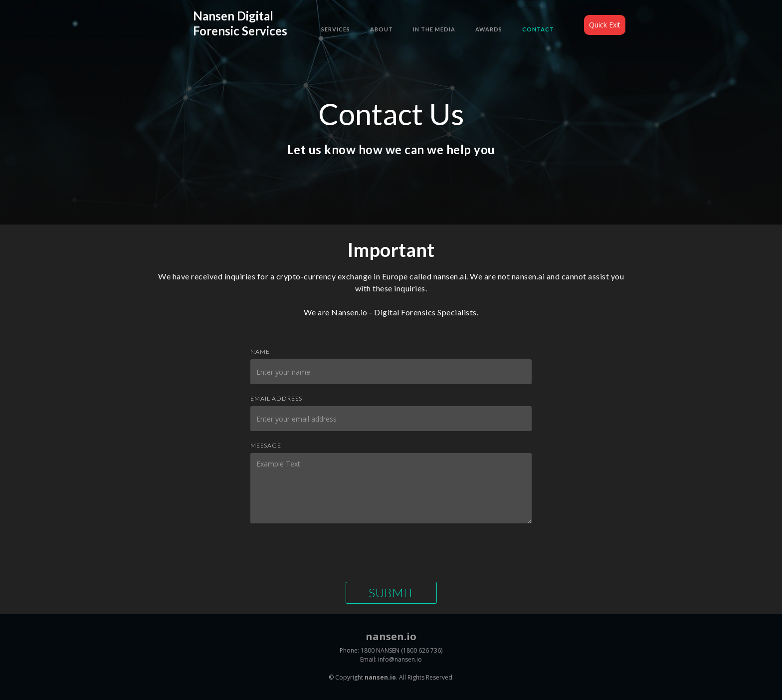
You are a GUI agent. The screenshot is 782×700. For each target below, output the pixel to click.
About (382, 29)
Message (266, 445)
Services (336, 29)
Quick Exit (605, 25)
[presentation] (326, 552)
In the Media (434, 29)
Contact (538, 29)
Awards (489, 29)
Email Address (276, 398)
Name (260, 351)
